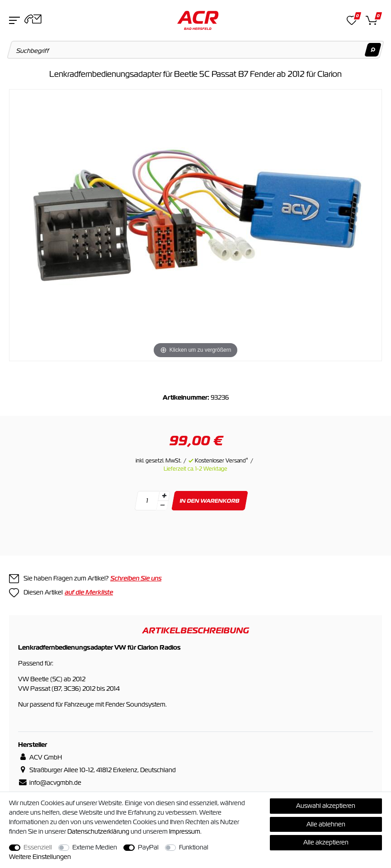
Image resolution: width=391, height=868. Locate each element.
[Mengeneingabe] (147, 501)
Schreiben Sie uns (136, 578)
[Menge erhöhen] (164, 496)
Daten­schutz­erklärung (98, 831)
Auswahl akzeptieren (326, 806)
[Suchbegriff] (196, 50)
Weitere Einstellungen (40, 857)
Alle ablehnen (326, 824)
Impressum (185, 831)
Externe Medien (95, 847)
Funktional (194, 847)
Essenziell (38, 847)
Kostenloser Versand (221, 461)
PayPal (148, 847)
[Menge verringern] (162, 506)
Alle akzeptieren (326, 842)
